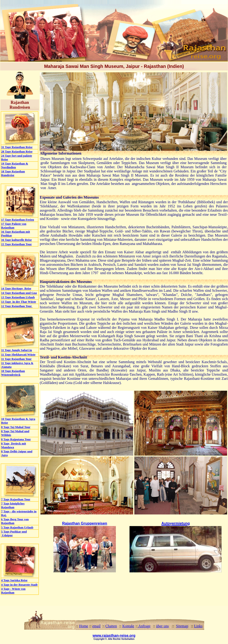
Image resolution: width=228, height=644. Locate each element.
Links (198, 626)
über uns (162, 626)
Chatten (111, 626)
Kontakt (128, 626)
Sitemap (182, 626)
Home (84, 626)
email (96, 626)
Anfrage (144, 626)
